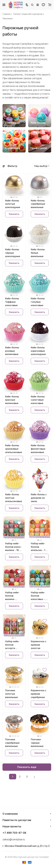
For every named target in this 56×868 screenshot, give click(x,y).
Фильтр (10, 166)
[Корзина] (50, 5)
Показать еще (27, 767)
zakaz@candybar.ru (14, 839)
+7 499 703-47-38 (14, 833)
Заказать (14, 214)
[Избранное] (43, 5)
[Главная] (16, 5)
